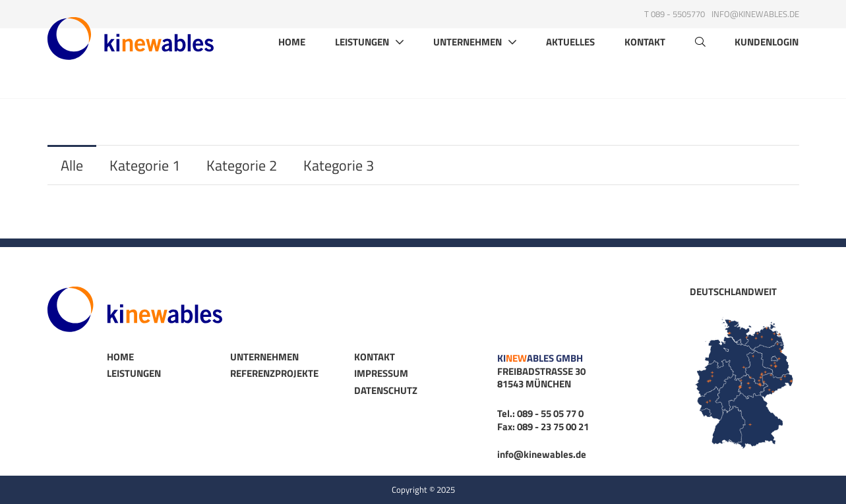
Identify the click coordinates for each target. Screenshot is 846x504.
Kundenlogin (767, 68)
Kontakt (645, 68)
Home (292, 68)
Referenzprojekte (274, 373)
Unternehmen (468, 68)
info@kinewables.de (755, 14)
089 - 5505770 (678, 14)
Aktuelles (570, 68)
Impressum (381, 373)
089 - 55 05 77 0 (550, 413)
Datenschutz (386, 390)
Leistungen (362, 68)
